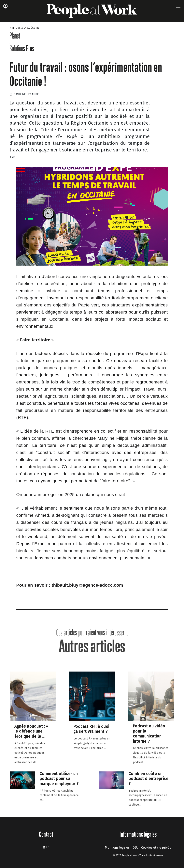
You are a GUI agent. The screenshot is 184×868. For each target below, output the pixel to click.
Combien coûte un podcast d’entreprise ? (149, 778)
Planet (15, 36)
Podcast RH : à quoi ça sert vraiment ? (92, 729)
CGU (135, 848)
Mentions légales (117, 848)
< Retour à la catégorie (24, 28)
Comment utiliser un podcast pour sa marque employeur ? (59, 778)
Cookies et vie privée (156, 848)
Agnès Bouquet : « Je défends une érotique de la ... (31, 731)
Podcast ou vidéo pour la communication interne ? (149, 734)
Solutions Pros (22, 48)
